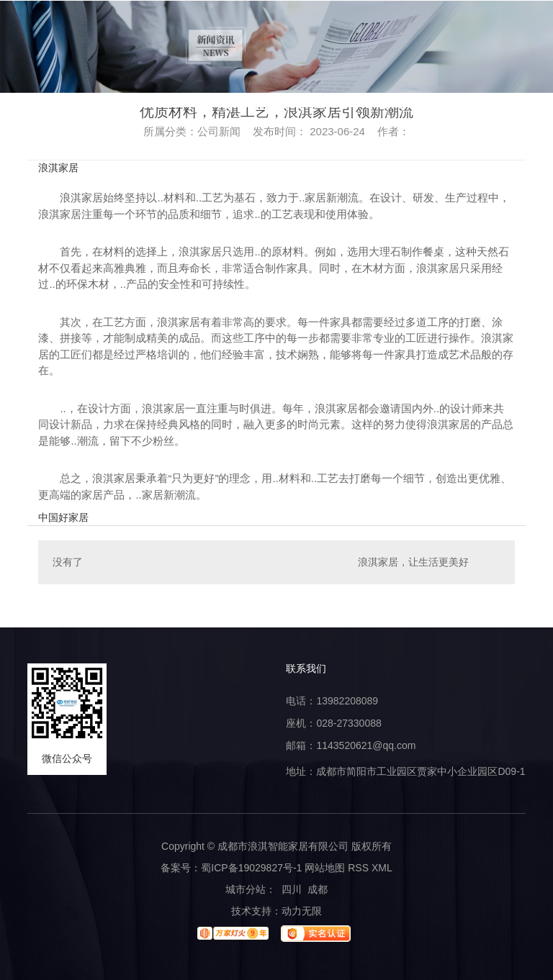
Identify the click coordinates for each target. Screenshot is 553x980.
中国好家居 (63, 517)
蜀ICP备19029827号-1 (251, 868)
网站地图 (325, 868)
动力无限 (302, 911)
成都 (318, 889)
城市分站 (246, 889)
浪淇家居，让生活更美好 (413, 562)
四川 (292, 889)
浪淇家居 (58, 168)
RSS (358, 868)
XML (382, 868)
